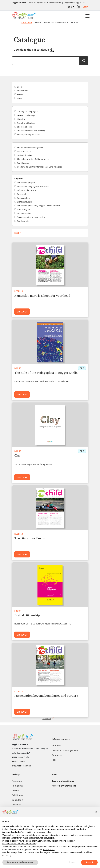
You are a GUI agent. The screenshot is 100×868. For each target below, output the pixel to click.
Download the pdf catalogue (32, 50)
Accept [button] (89, 862)
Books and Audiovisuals (56, 22)
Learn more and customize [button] (20, 862)
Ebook (38, 22)
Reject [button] (72, 862)
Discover (22, 312)
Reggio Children (19, 3)
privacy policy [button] (49, 850)
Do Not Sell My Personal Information (19, 844)
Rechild (75, 22)
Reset (18, 233)
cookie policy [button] (45, 832)
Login (85, 7)
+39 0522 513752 (19, 761)
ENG (70, 7)
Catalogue (27, 22)
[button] (96, 812)
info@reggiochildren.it (22, 766)
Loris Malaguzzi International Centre (45, 3)
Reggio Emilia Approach (74, 3)
